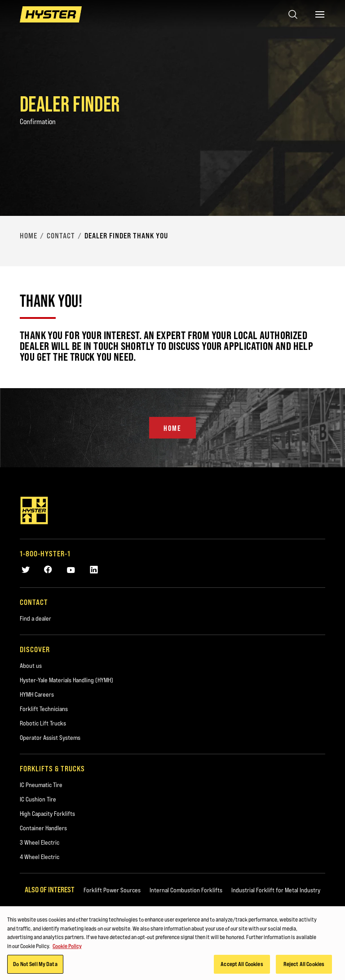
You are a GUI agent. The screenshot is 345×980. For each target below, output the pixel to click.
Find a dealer (35, 618)
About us (31, 666)
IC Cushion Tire (38, 799)
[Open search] (293, 14)
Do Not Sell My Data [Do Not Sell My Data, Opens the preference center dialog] (35, 966)
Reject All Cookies (304, 966)
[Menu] (320, 14)
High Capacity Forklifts (47, 814)
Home (29, 236)
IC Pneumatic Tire (41, 785)
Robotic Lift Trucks (43, 723)
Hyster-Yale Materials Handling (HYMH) (66, 680)
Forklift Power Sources (112, 890)
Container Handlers (43, 828)
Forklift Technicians (44, 709)
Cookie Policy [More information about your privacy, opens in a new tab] (67, 947)
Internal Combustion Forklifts (186, 890)
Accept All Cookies (242, 966)
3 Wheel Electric (40, 842)
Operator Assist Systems (50, 738)
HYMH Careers (37, 694)
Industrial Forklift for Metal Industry (276, 890)
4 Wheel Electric (40, 857)
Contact (61, 236)
